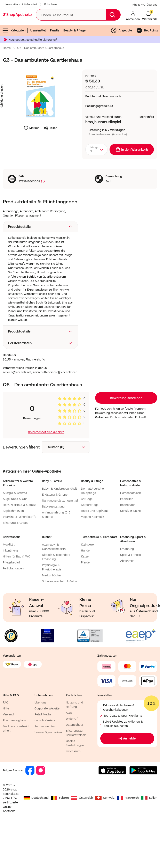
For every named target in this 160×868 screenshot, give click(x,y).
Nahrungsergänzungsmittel (60, 539)
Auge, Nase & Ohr (15, 538)
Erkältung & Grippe (16, 562)
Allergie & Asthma (15, 532)
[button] (40, 247)
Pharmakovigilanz (14, 759)
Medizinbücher (52, 614)
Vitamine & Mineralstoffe (20, 556)
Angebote (121, 51)
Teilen (50, 148)
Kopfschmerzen (13, 550)
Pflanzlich (127, 538)
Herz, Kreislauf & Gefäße (20, 544)
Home (7, 68)
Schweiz (105, 837)
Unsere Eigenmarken (48, 771)
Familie (55, 51)
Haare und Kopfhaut (94, 550)
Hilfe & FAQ (139, 25)
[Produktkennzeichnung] (42, 202)
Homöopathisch (131, 532)
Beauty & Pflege (74, 51)
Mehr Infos (147, 137)
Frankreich (128, 837)
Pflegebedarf (11, 601)
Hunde (85, 589)
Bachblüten (128, 544)
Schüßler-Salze (131, 550)
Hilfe (6, 747)
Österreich (82, 837)
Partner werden (45, 765)
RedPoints (147, 51)
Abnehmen (127, 600)
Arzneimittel (38, 51)
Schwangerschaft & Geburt (61, 620)
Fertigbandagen (13, 607)
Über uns (152, 25)
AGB (69, 752)
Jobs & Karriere (45, 759)
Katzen (86, 595)
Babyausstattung (53, 545)
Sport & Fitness (131, 594)
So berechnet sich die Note (46, 471)
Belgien (60, 837)
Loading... (126, 437)
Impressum (73, 790)
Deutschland (36, 837)
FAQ (6, 741)
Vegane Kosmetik (93, 556)
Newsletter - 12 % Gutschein (22, 25)
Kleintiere (87, 583)
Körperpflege (90, 544)
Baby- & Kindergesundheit (60, 527)
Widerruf (72, 758)
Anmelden (127, 777)
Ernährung (127, 588)
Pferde (85, 601)
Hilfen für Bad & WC (17, 595)
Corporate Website (47, 747)
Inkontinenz (10, 589)
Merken (31, 148)
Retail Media (43, 753)
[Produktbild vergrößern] (40, 117)
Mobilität (9, 583)
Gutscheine (51, 25)
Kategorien (14, 51)
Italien (149, 837)
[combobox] (96, 170)
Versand (8, 753)
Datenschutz (74, 764)
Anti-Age (87, 538)
